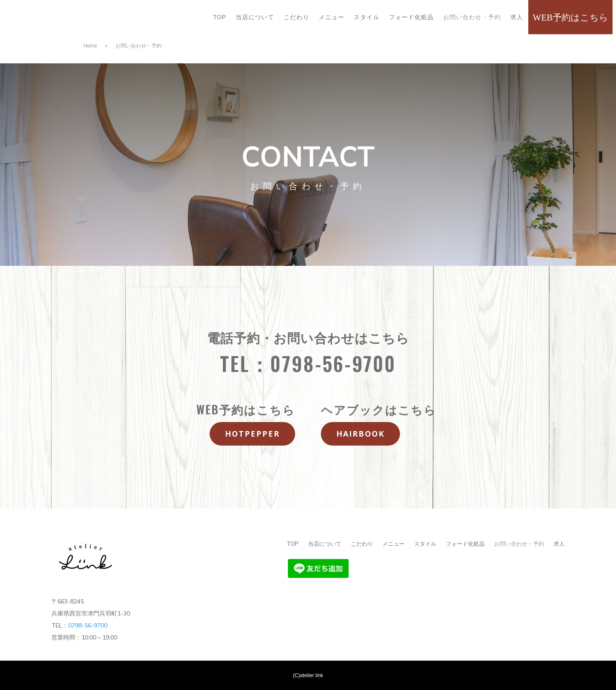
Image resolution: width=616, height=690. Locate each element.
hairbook (360, 434)
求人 (517, 18)
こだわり (296, 18)
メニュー (332, 18)
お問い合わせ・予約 (472, 18)
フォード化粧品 (411, 18)
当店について (255, 18)
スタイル (367, 18)
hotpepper (252, 434)
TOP (219, 18)
